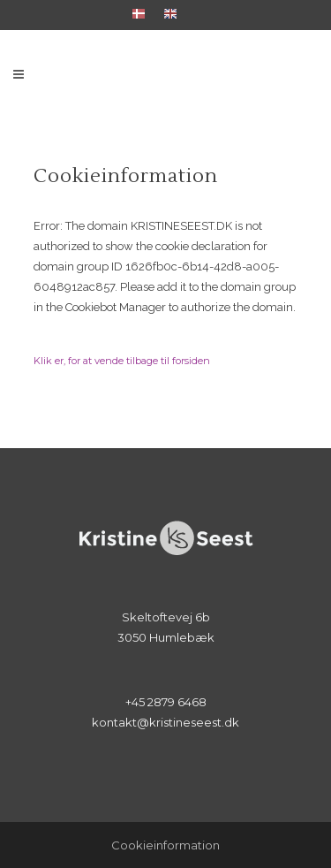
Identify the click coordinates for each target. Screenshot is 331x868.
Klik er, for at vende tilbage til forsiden (122, 361)
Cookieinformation (165, 845)
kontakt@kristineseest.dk (165, 722)
